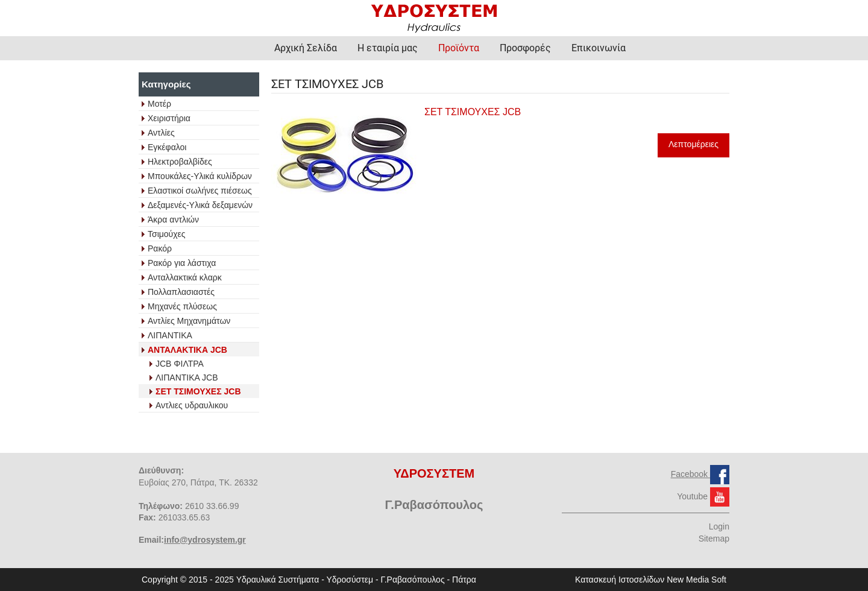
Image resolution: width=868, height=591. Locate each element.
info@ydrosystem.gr (205, 540)
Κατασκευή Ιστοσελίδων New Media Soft (651, 580)
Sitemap (714, 539)
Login (719, 526)
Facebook (690, 474)
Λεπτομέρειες (693, 144)
